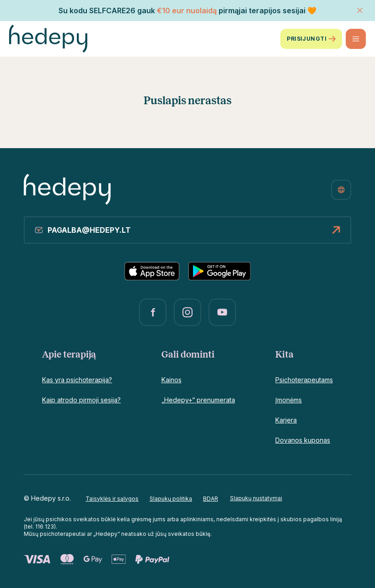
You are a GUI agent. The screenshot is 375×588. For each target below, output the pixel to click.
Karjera (286, 420)
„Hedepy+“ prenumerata (198, 400)
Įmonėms (289, 400)
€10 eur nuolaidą (187, 11)
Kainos (171, 380)
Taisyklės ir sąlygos (112, 499)
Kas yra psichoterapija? (77, 380)
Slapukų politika (171, 499)
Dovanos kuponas (303, 440)
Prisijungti (311, 39)
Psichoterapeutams (304, 380)
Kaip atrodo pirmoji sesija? (81, 400)
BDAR (211, 499)
